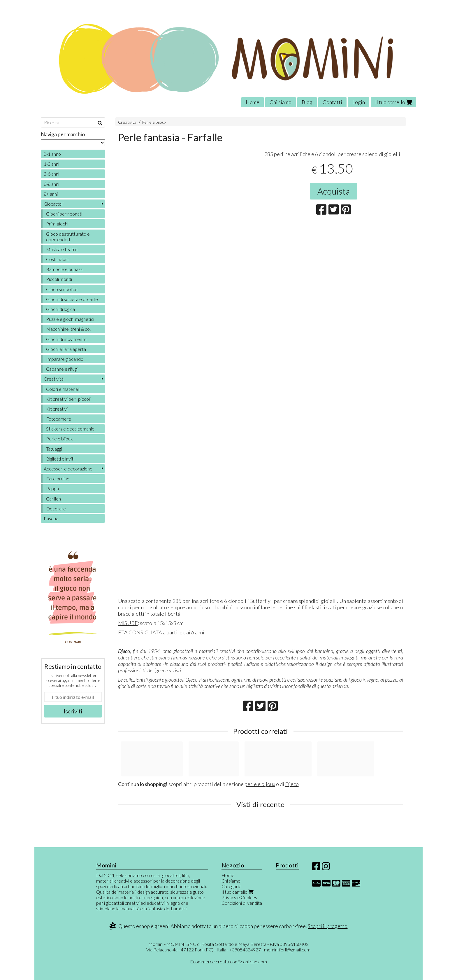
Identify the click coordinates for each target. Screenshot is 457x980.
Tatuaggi (54, 449)
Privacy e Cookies (239, 897)
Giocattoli (53, 204)
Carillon (53, 499)
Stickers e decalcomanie (70, 429)
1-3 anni (51, 164)
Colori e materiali (63, 389)
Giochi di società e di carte (72, 299)
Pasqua (51, 518)
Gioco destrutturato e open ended (68, 237)
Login (359, 102)
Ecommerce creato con (228, 961)
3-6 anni (51, 174)
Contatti (332, 102)
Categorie (231, 886)
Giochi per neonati (64, 214)
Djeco (292, 784)
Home (253, 102)
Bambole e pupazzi (65, 269)
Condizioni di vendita (242, 903)
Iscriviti (73, 711)
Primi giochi (57, 224)
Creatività (127, 122)
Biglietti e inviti (60, 459)
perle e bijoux (260, 784)
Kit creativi (57, 409)
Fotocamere (59, 419)
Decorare (56, 509)
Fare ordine (58, 478)
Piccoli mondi (59, 279)
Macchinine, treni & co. (68, 329)
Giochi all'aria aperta (66, 349)
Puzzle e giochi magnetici (70, 319)
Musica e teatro (62, 249)
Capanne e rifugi (62, 369)
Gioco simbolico (62, 289)
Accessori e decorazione (68, 469)
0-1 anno (52, 154)
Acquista (334, 191)
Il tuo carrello (393, 102)
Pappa (52, 488)
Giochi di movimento (66, 339)
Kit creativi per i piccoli (68, 399)
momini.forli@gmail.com (287, 950)
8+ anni (51, 194)
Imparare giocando (65, 359)
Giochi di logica (60, 309)
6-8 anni (51, 184)
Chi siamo (281, 102)
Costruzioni (57, 259)
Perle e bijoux (154, 122)
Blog (307, 102)
